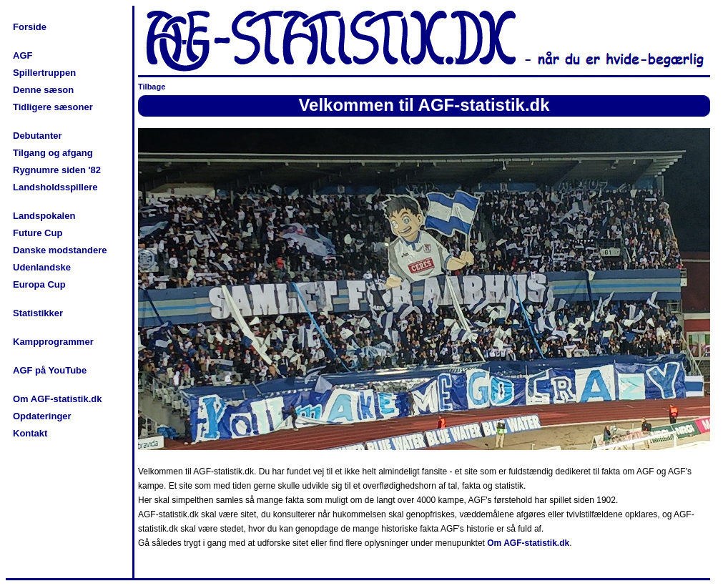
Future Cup (38, 233)
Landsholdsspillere (55, 187)
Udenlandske (42, 267)
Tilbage (152, 87)
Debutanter (38, 136)
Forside (30, 27)
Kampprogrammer (53, 342)
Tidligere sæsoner (53, 107)
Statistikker (38, 313)
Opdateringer (42, 416)
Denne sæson (43, 90)
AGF (23, 55)
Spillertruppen (44, 73)
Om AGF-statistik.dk (57, 399)
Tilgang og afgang (53, 153)
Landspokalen (44, 216)
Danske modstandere (60, 250)
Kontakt (30, 433)
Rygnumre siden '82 (57, 170)
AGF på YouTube (50, 370)
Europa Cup (39, 284)
